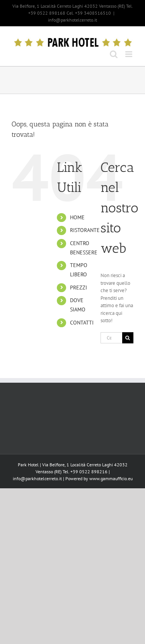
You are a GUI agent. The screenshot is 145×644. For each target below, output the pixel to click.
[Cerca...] (111, 338)
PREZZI (78, 288)
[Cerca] (128, 338)
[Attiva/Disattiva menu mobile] (129, 54)
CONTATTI (82, 323)
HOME (77, 217)
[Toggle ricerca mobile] (114, 54)
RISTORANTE (85, 230)
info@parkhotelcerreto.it (72, 20)
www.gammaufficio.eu (111, 478)
